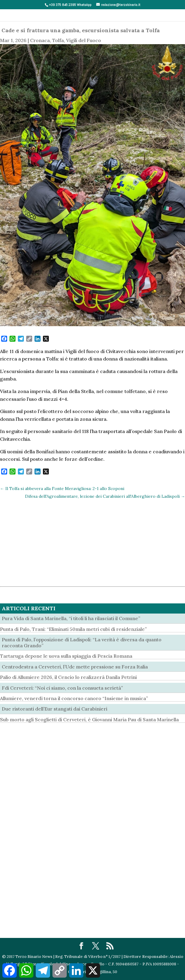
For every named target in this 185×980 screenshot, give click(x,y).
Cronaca (40, 40)
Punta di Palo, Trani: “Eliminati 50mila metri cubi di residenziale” (73, 629)
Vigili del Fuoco (84, 40)
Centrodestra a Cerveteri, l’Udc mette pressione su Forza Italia (75, 667)
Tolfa (58, 40)
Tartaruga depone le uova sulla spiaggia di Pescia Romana (66, 656)
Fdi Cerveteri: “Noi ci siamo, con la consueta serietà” (62, 688)
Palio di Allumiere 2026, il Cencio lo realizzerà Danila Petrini (68, 677)
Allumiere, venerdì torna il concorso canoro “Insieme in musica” (74, 698)
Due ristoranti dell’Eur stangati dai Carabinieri (55, 709)
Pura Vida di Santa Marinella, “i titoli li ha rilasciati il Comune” (71, 618)
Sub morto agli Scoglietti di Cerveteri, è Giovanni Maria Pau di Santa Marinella (89, 719)
